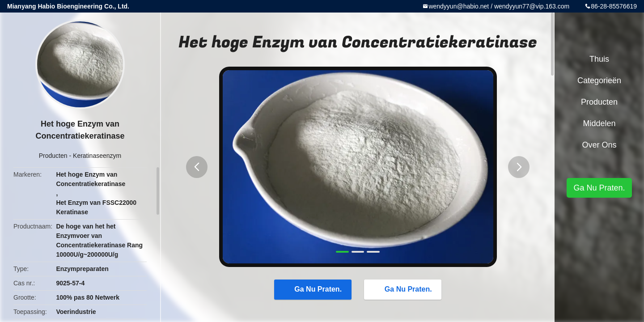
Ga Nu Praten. (314, 289)
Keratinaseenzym (97, 156)
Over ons (599, 145)
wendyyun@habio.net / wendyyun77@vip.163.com (499, 6)
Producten (53, 156)
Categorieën (599, 80)
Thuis (599, 59)
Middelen (599, 123)
